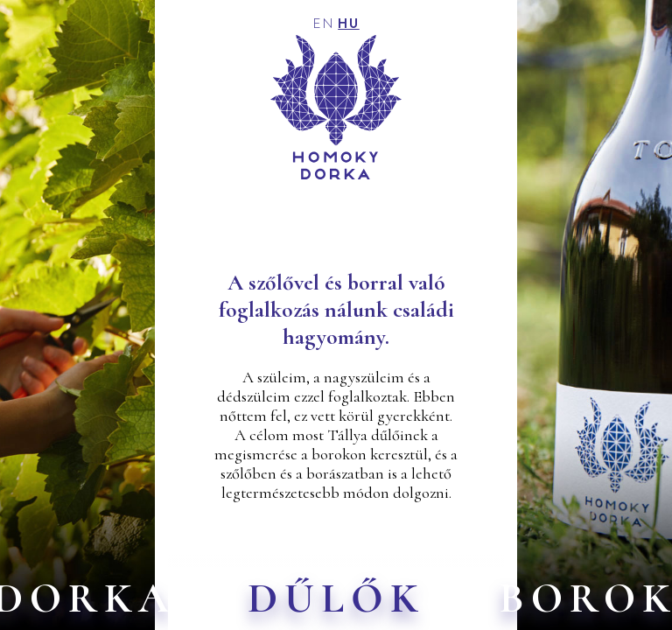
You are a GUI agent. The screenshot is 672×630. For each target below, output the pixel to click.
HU (349, 25)
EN (324, 25)
